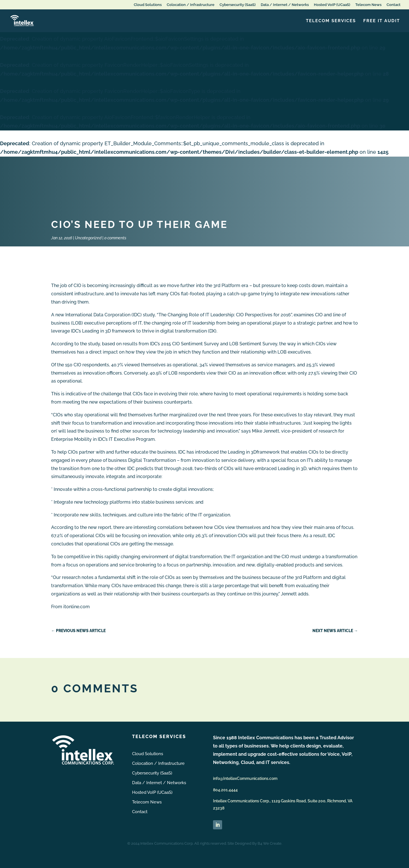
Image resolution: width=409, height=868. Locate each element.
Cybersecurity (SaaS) (238, 5)
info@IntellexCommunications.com (245, 778)
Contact (394, 5)
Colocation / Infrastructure (191, 5)
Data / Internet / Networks (285, 5)
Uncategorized (88, 238)
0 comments (115, 238)
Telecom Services (331, 21)
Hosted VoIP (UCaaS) (332, 5)
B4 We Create (270, 843)
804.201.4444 (225, 790)
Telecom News (368, 5)
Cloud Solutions (148, 5)
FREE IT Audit (382, 21)
